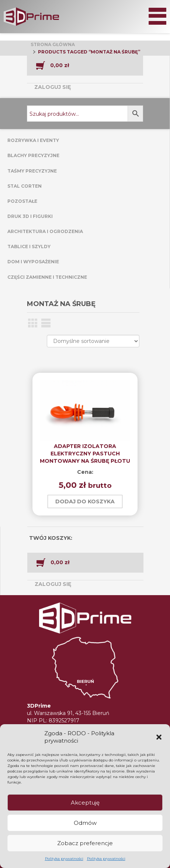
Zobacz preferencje (85, 843)
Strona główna (53, 44)
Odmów (85, 823)
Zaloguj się (53, 87)
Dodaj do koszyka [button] (85, 501)
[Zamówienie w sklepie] (93, 341)
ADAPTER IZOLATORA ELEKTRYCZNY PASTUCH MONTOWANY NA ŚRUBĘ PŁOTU (85, 454)
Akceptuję (85, 803)
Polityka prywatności (64, 859)
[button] (159, 737)
